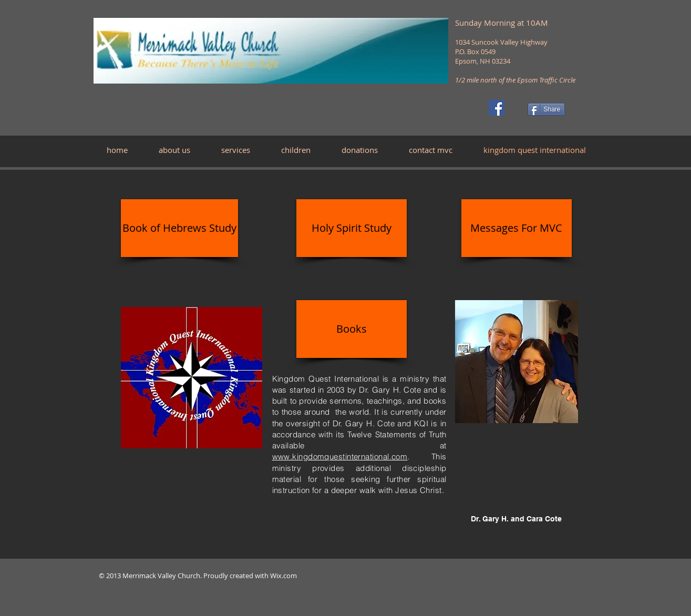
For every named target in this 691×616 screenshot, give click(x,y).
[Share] (546, 109)
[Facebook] (497, 108)
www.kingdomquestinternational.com (340, 456)
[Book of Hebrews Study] (179, 228)
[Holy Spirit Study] (352, 228)
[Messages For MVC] (517, 228)
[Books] (352, 329)
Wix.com (283, 576)
